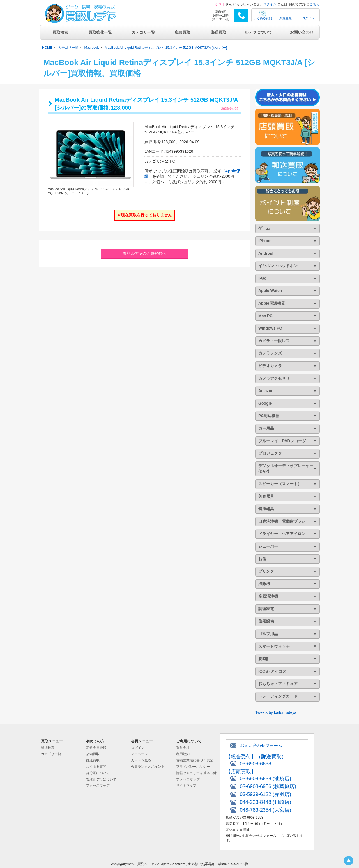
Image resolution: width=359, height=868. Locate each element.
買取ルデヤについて (101, 779)
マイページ (139, 754)
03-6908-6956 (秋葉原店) (268, 786)
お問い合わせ (302, 32)
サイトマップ (186, 786)
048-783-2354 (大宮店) (265, 810)
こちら (315, 4)
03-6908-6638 (256, 764)
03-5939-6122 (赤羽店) (265, 794)
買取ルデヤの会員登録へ (144, 253)
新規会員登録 (96, 748)
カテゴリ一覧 (143, 32)
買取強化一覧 (100, 32)
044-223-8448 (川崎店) (265, 802)
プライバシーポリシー (193, 767)
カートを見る (141, 760)
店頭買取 (182, 32)
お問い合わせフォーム (261, 745)
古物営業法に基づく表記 (195, 760)
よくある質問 (263, 18)
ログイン (270, 4)
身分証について (98, 773)
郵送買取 (218, 32)
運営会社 (183, 748)
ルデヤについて (258, 32)
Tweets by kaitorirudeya (276, 712)
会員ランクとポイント (148, 767)
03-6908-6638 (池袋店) (265, 779)
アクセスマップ (98, 786)
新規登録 (286, 18)
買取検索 (60, 32)
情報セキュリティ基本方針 (196, 773)
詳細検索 (48, 748)
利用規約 (183, 754)
